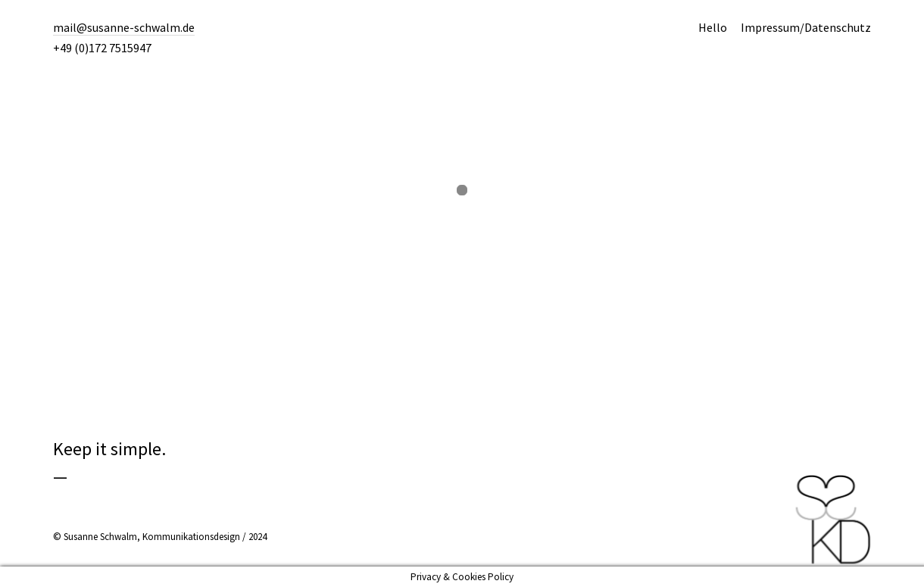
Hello (713, 27)
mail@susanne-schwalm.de (124, 27)
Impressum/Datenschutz (806, 27)
